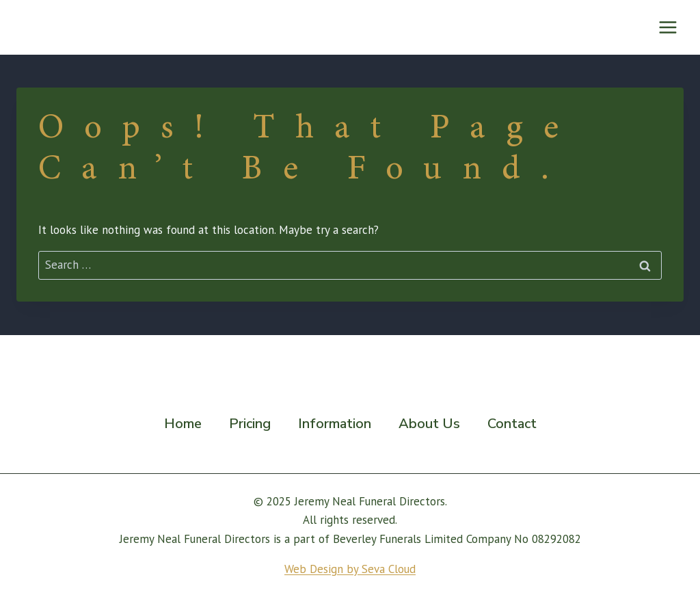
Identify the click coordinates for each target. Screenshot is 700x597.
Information (335, 424)
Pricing (250, 424)
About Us (429, 424)
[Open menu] (668, 27)
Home (183, 424)
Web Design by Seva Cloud (350, 569)
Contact (512, 424)
